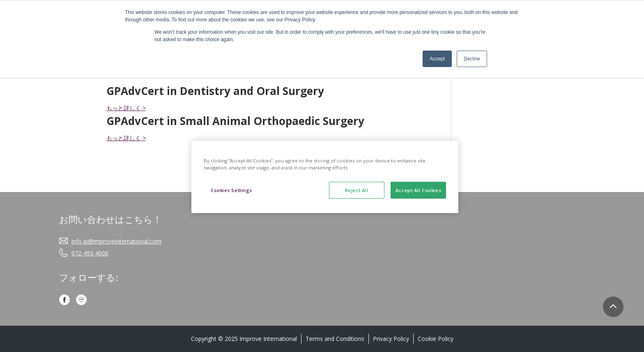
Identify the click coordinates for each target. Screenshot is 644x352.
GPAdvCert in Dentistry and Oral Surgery (215, 91)
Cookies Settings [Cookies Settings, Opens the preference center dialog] (231, 190)
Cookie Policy (436, 339)
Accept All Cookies (418, 190)
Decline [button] (472, 59)
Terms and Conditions (335, 339)
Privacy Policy (391, 339)
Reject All (357, 190)
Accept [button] (437, 59)
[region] (325, 177)
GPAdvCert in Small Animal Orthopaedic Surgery (235, 121)
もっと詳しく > (126, 108)
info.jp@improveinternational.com (116, 241)
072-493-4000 (90, 253)
